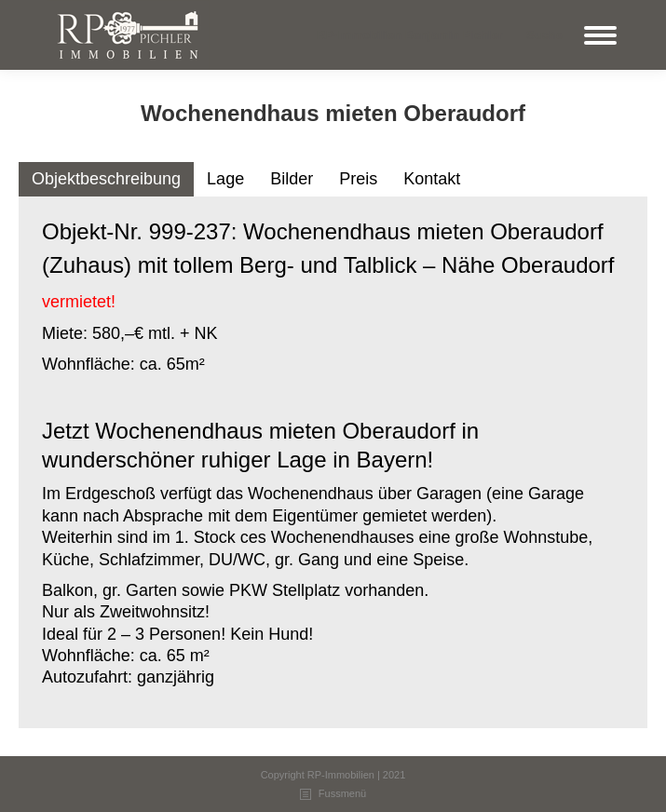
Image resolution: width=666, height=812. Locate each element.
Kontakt (432, 179)
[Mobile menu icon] (600, 35)
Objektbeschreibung (106, 179)
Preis (358, 179)
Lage (225, 179)
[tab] (106, 179)
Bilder (292, 179)
